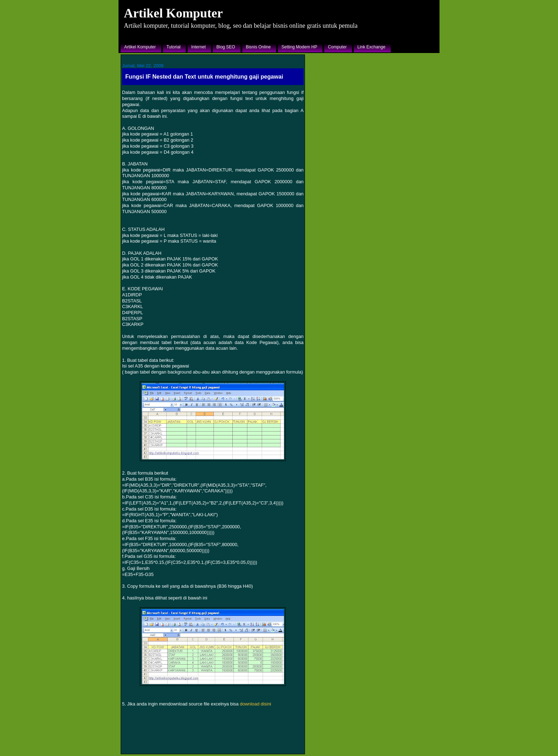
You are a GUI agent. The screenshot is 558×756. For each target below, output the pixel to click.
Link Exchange (371, 47)
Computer (337, 47)
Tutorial (174, 47)
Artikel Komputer (173, 13)
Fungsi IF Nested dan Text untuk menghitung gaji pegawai (204, 76)
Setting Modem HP (299, 47)
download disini (256, 704)
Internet (198, 47)
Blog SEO (226, 47)
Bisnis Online (258, 47)
